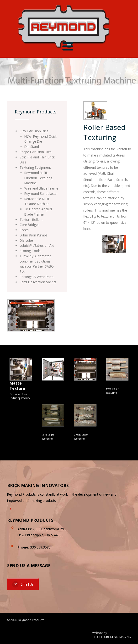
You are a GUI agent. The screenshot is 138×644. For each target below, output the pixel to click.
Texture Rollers (31, 220)
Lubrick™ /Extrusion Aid (37, 245)
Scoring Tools (30, 251)
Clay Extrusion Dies (34, 131)
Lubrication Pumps (34, 235)
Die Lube (26, 240)
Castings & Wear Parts (37, 277)
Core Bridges (29, 225)
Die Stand (32, 147)
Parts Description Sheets (38, 282)
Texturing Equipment (35, 167)
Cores (24, 230)
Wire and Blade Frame (41, 188)
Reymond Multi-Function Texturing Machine (38, 178)
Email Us (23, 584)
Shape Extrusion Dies (36, 152)
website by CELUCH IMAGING (112, 635)
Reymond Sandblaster (41, 193)
